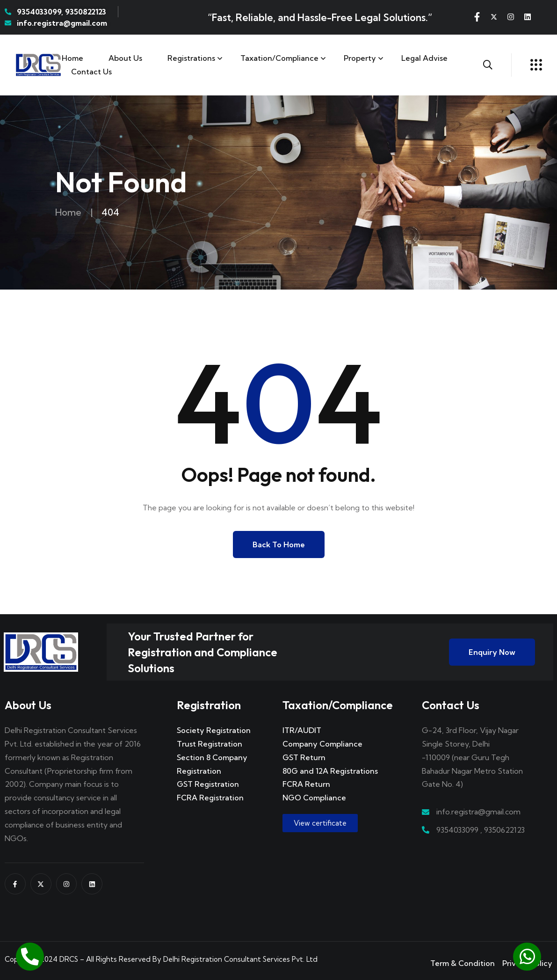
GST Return (304, 757)
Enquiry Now (492, 652)
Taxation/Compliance (279, 58)
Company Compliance (322, 744)
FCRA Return (306, 784)
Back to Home (279, 544)
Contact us (91, 72)
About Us (125, 58)
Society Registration (214, 730)
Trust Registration (210, 744)
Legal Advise (424, 58)
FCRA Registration (210, 798)
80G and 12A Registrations (330, 771)
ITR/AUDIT (302, 730)
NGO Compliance (314, 798)
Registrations (191, 58)
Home (72, 58)
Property (360, 58)
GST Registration (208, 784)
